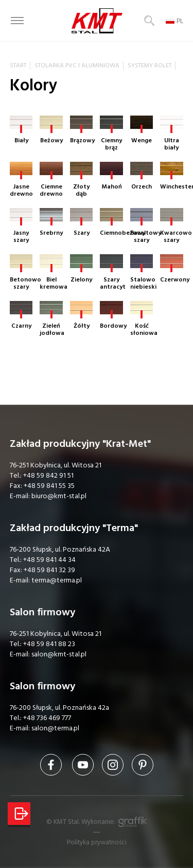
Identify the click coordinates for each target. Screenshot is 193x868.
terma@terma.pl (57, 580)
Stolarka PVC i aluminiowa (77, 65)
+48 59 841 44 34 (49, 560)
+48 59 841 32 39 (49, 570)
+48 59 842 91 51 (48, 476)
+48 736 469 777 (47, 718)
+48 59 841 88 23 (49, 644)
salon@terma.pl (55, 728)
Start (18, 65)
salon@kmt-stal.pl (59, 654)
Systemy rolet (150, 65)
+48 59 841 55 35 (49, 486)
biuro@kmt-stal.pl (59, 496)
